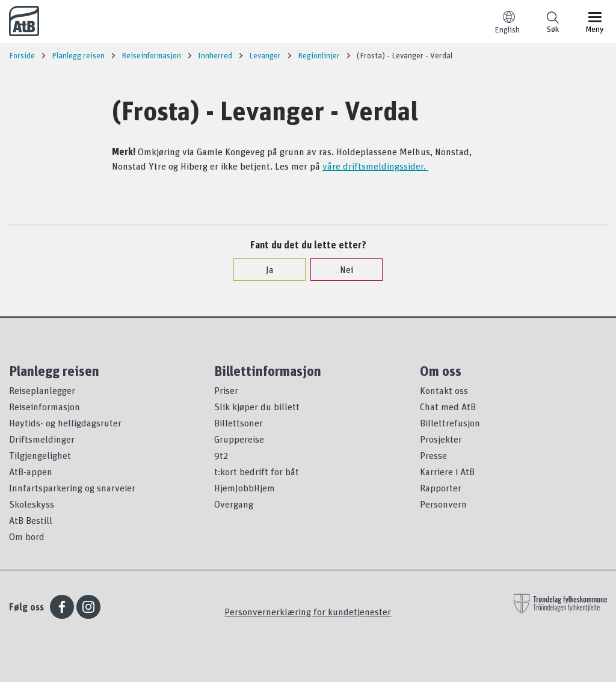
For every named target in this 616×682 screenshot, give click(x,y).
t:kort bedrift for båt (257, 472)
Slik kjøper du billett (257, 407)
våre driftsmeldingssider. (375, 166)
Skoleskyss (32, 504)
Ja (264, 269)
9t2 (221, 455)
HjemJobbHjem (245, 488)
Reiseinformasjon (45, 407)
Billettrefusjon (450, 423)
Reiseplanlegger (42, 390)
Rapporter (441, 488)
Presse (433, 455)
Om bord (27, 536)
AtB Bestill (31, 520)
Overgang (234, 504)
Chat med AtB (448, 407)
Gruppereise (239, 439)
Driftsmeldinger (42, 439)
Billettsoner (239, 423)
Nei (340, 269)
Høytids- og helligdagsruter (65, 423)
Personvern (443, 504)
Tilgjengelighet (40, 455)
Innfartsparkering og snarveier (72, 488)
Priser (226, 390)
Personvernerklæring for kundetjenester (308, 612)
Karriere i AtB (447, 472)
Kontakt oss (444, 390)
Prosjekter (441, 439)
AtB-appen (31, 472)
